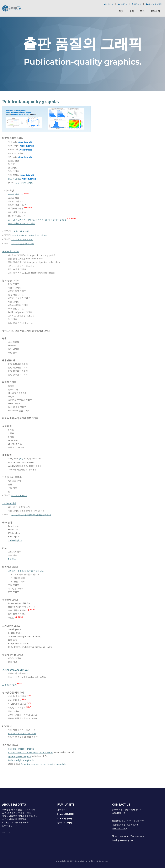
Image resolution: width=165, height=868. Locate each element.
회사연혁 (6, 832)
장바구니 (123, 4)
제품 (121, 11)
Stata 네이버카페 (66, 814)
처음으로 (109, 4)
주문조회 (137, 4)
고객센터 (155, 11)
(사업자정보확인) (119, 828)
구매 (132, 11)
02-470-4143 (124, 836)
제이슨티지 (62, 810)
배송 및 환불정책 (154, 4)
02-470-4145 (140, 836)
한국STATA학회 (65, 823)
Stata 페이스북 (65, 818)
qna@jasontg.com (125, 840)
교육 (142, 11)
